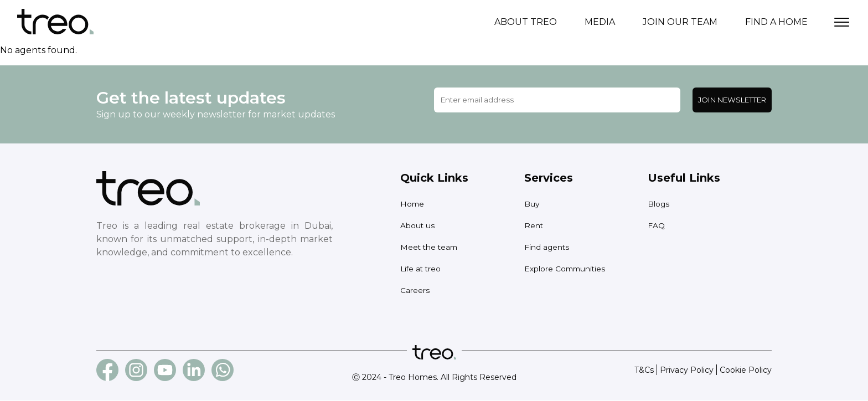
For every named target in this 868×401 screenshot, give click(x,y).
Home (414, 204)
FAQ (657, 226)
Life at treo (424, 269)
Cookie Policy (746, 371)
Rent (535, 226)
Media (600, 22)
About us (421, 226)
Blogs (660, 204)
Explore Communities (572, 269)
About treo (526, 22)
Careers (417, 291)
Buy (533, 204)
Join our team (680, 22)
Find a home (776, 22)
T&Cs (644, 371)
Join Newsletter (732, 100)
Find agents (550, 247)
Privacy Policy (687, 371)
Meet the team (433, 247)
